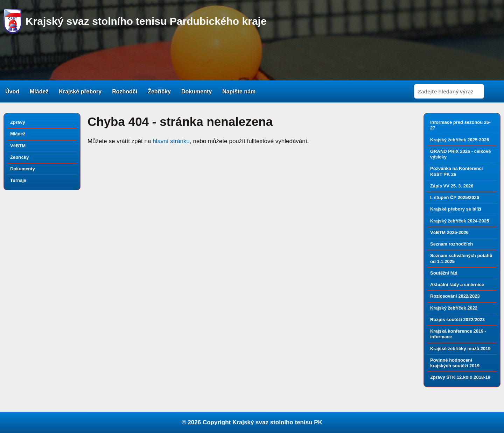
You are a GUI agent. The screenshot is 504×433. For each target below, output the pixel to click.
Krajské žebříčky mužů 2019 (460, 349)
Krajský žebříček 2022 (454, 308)
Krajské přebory (80, 91)
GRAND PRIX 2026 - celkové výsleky (460, 154)
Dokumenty (197, 91)
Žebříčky (159, 91)
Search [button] (493, 91)
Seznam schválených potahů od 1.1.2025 (461, 258)
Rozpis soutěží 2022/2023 (457, 320)
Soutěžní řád (444, 273)
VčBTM (18, 146)
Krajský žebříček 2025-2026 (460, 140)
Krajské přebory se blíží (456, 209)
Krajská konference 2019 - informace (458, 334)
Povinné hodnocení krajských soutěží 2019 (455, 363)
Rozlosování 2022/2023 (455, 296)
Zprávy (18, 122)
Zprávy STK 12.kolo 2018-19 (460, 377)
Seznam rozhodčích (451, 244)
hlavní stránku (171, 141)
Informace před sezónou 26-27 (460, 125)
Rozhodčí (125, 91)
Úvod (12, 91)
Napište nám (239, 91)
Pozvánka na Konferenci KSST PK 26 (456, 171)
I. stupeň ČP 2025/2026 (455, 197)
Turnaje (18, 180)
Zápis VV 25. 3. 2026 (452, 186)
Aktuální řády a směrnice (457, 285)
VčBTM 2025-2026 (449, 232)
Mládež (39, 91)
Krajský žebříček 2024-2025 (460, 221)
